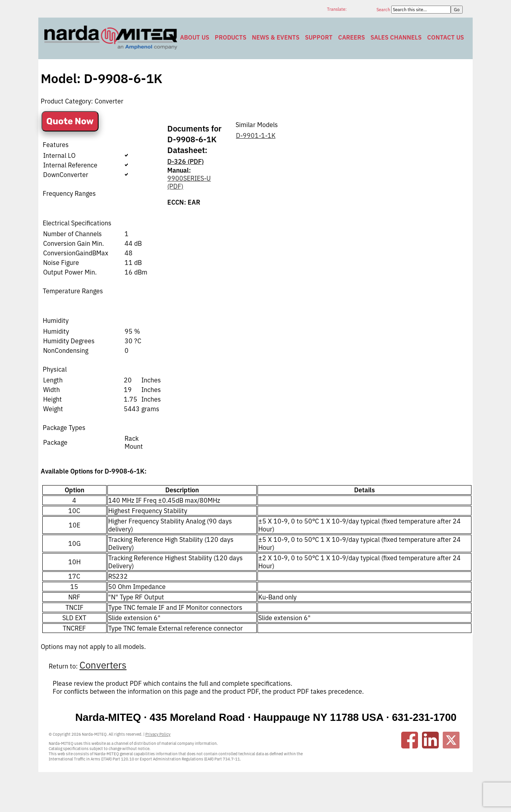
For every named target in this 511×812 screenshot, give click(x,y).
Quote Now (70, 121)
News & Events (276, 37)
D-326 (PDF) (185, 161)
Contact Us (446, 37)
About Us (195, 37)
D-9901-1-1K (256, 135)
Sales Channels (396, 37)
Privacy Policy (158, 734)
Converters (103, 665)
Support (319, 37)
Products (231, 37)
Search (384, 10)
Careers (352, 37)
